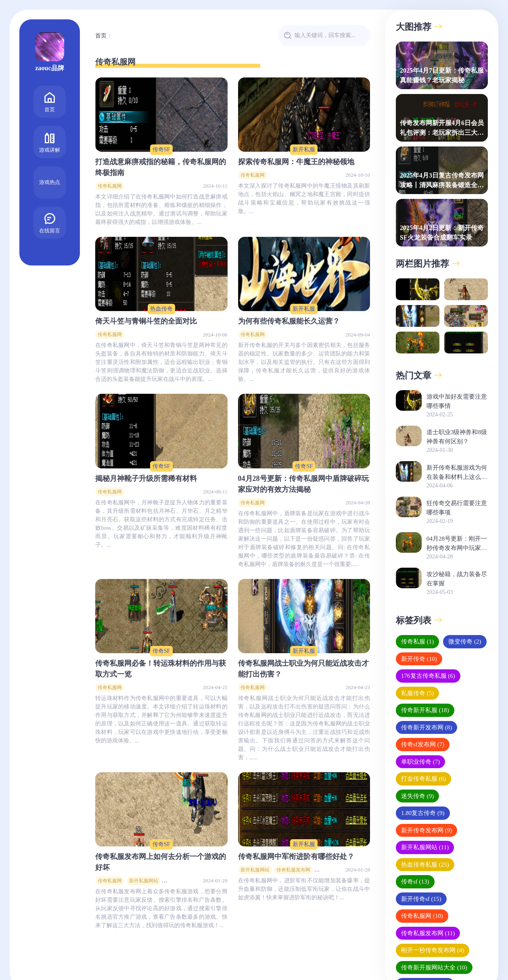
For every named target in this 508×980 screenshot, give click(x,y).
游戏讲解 (50, 141)
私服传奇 (417, 693)
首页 (50, 101)
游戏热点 (50, 182)
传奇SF (161, 149)
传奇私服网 (110, 186)
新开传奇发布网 (426, 830)
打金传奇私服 (423, 779)
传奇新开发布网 (426, 727)
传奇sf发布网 (423, 744)
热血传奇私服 (425, 865)
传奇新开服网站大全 (434, 967)
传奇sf (415, 882)
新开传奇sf (421, 899)
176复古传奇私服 (428, 676)
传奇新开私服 (425, 710)
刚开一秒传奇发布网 (433, 950)
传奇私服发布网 (293, 870)
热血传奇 (161, 309)
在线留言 (50, 222)
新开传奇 (419, 659)
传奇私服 (417, 641)
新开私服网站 (144, 881)
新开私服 (304, 149)
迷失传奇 (417, 796)
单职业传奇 (420, 762)
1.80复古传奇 (423, 813)
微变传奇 (465, 641)
